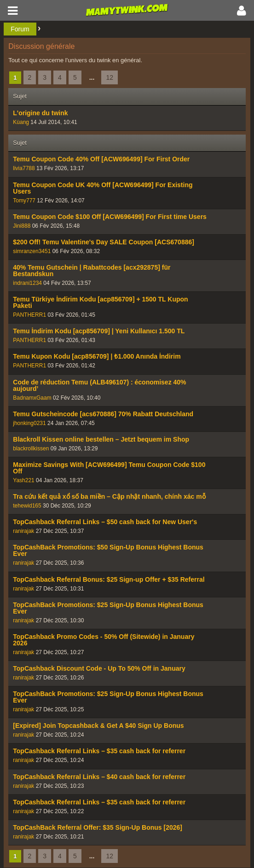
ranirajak (23, 531)
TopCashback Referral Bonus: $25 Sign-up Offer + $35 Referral (109, 579)
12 (110, 77)
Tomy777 (24, 201)
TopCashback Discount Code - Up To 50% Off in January (99, 668)
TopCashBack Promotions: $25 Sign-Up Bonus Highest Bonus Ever (108, 608)
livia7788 (24, 168)
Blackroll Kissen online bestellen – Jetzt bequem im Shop (101, 439)
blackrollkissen (31, 449)
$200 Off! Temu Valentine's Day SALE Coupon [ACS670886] (104, 242)
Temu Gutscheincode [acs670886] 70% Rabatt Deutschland (103, 414)
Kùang (21, 122)
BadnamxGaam (32, 398)
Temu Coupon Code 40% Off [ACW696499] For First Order (101, 159)
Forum (20, 29)
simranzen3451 (32, 251)
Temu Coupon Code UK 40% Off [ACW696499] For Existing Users (103, 188)
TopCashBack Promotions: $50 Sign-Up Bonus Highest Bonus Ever (108, 550)
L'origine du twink (40, 113)
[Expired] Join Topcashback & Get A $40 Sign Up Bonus (98, 726)
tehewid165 (27, 506)
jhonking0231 (29, 423)
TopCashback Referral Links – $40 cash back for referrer (99, 777)
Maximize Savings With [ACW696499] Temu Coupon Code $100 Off (109, 468)
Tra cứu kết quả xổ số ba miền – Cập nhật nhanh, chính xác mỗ (109, 496)
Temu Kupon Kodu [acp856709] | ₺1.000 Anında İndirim (97, 356)
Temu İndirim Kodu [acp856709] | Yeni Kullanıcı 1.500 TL (99, 331)
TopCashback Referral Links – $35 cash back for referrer (99, 751)
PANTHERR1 (29, 315)
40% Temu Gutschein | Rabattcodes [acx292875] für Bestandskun (92, 271)
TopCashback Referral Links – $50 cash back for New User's (105, 522)
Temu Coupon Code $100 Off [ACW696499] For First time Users (110, 217)
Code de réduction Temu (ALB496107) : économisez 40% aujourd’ (99, 385)
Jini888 (22, 226)
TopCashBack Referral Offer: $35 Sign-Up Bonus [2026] (98, 827)
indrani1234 (27, 283)
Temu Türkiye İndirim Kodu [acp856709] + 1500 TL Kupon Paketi (100, 302)
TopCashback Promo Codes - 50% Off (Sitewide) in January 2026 (104, 640)
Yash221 (23, 480)
